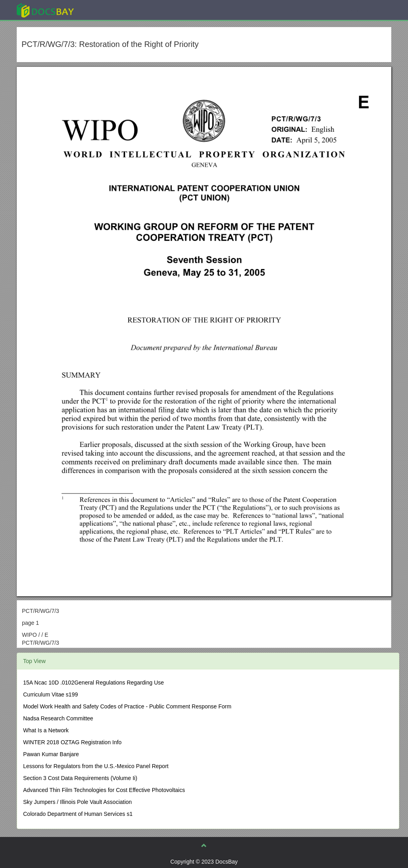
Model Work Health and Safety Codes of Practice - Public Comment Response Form (127, 706)
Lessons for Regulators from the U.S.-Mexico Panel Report (96, 766)
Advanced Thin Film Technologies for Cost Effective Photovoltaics (104, 790)
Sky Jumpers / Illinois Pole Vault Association (77, 802)
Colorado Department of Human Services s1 (78, 814)
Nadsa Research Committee (58, 718)
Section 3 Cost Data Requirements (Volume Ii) (80, 778)
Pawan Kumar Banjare (51, 754)
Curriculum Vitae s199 (50, 694)
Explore (105, 10)
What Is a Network (46, 730)
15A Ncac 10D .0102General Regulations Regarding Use (93, 683)
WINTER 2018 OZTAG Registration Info (72, 742)
